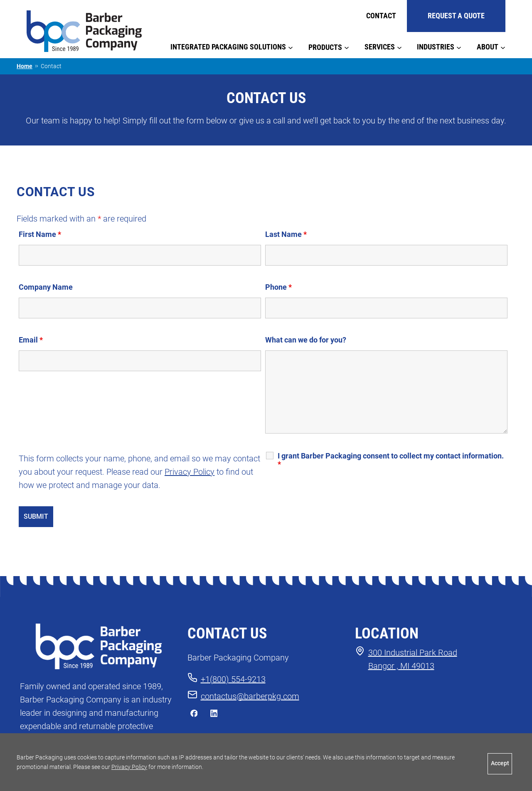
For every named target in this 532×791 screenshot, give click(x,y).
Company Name (46, 287)
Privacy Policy (190, 472)
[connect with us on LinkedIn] (214, 715)
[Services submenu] (399, 47)
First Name (40, 234)
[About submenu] (503, 47)
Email (31, 340)
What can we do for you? (306, 340)
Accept (500, 763)
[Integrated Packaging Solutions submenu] (291, 47)
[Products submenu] (347, 47)
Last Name (286, 234)
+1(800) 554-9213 (233, 679)
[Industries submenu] (459, 47)
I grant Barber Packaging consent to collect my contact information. (391, 460)
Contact (381, 16)
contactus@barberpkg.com (250, 696)
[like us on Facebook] (194, 715)
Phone (278, 287)
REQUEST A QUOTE (456, 16)
